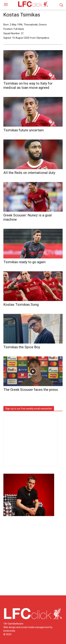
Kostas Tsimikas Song (21, 305)
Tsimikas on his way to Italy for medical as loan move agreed (28, 85)
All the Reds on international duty (29, 173)
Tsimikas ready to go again (24, 262)
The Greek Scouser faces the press (31, 390)
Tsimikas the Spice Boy (22, 347)
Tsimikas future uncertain (24, 130)
